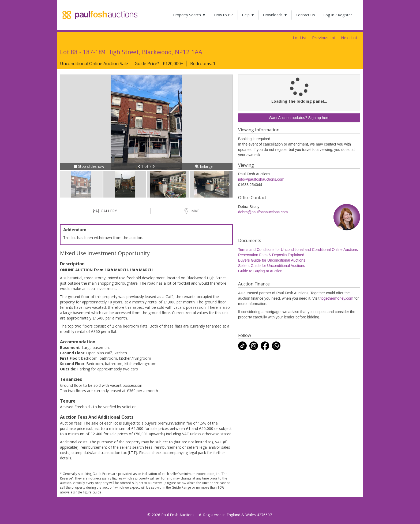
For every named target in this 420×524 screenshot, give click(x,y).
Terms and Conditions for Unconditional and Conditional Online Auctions (298, 250)
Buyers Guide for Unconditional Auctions (272, 260)
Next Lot (349, 38)
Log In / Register (338, 15)
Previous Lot (324, 38)
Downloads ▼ (275, 15)
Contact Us (305, 15)
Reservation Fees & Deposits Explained (271, 255)
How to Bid (224, 15)
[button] (140, 166)
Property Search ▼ (189, 15)
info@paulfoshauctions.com (261, 179)
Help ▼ (248, 15)
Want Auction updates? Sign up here (299, 118)
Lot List (300, 38)
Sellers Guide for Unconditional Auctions (272, 266)
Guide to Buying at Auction (260, 271)
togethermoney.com (337, 298)
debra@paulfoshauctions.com (263, 212)
